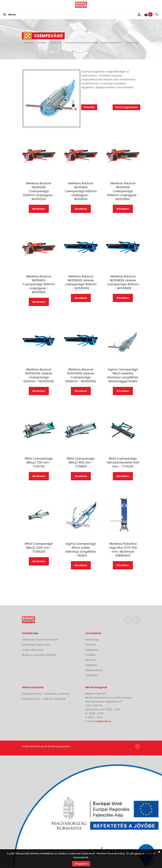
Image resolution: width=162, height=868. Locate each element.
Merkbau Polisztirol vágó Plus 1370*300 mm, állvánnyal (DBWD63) (123, 550)
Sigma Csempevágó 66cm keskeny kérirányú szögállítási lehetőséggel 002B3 (123, 375)
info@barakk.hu (103, 721)
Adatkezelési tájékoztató (36, 645)
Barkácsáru (56, 43)
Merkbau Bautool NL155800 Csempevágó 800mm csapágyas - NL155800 (39, 284)
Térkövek (90, 645)
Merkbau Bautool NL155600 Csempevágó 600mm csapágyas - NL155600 (81, 191)
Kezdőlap (29, 43)
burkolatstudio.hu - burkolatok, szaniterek (46, 694)
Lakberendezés (94, 670)
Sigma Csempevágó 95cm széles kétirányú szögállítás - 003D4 (81, 550)
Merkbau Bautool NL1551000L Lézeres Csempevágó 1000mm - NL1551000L (81, 375)
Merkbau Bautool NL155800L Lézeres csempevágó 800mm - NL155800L (123, 282)
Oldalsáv (89, 107)
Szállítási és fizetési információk (40, 640)
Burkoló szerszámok (111, 43)
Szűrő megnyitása (126, 107)
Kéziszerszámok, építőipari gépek (81, 43)
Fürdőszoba (92, 675)
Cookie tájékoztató (33, 650)
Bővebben (39, 209)
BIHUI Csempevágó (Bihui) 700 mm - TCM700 (39, 463)
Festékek (90, 655)
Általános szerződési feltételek (39, 655)
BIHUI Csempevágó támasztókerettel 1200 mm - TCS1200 (123, 463)
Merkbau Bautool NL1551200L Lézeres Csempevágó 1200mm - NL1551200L (39, 375)
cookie (149, 853)
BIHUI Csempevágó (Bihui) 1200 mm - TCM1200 (39, 548)
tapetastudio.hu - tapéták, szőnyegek (44, 699)
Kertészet (91, 660)
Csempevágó (132, 43)
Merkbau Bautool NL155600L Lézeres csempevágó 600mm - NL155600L (81, 282)
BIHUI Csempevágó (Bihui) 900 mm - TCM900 (81, 463)
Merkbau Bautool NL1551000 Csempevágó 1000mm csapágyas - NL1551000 (123, 191)
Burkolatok (91, 665)
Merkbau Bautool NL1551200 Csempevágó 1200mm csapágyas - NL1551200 (39, 191)
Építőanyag (92, 640)
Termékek (42, 43)
